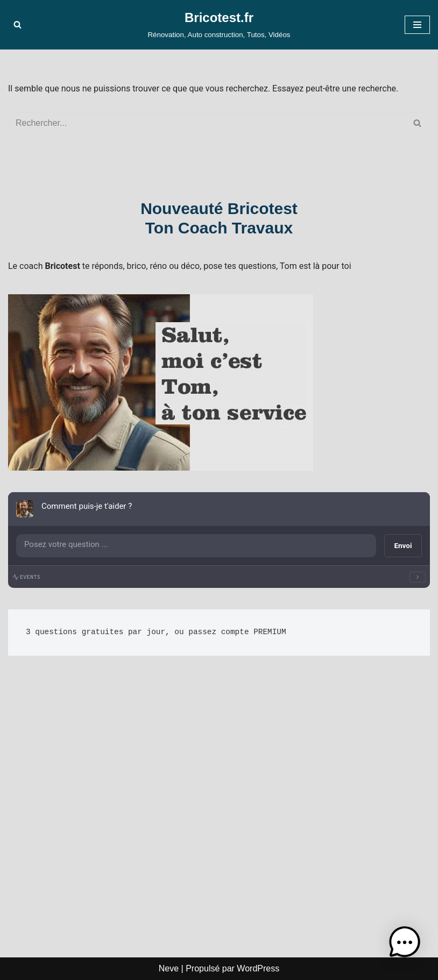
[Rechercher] (17, 24)
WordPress (258, 968)
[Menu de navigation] (417, 25)
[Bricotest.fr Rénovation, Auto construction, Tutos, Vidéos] (219, 25)
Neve (169, 968)
